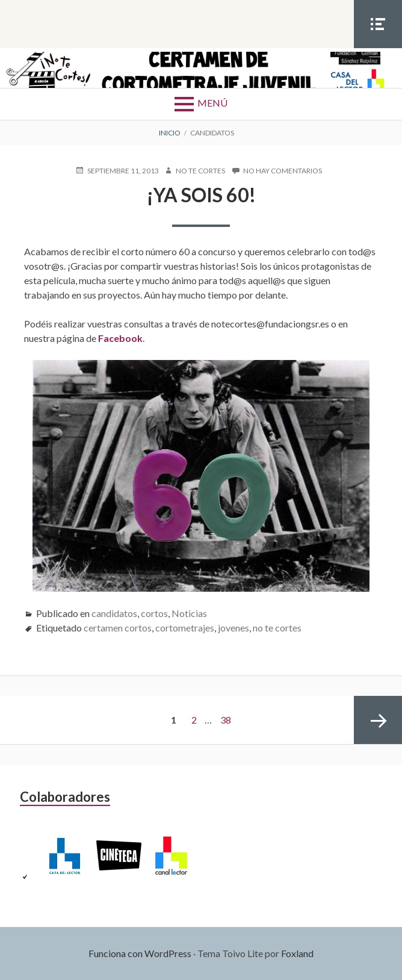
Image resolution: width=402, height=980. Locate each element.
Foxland (297, 953)
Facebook (120, 338)
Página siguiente (378, 720)
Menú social (378, 48)
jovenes (233, 628)
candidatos (114, 613)
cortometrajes (185, 628)
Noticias (189, 613)
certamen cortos (118, 628)
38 (226, 720)
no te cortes (277, 628)
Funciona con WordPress (140, 953)
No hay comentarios (283, 171)
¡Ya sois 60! (201, 195)
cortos (154, 613)
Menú (212, 103)
